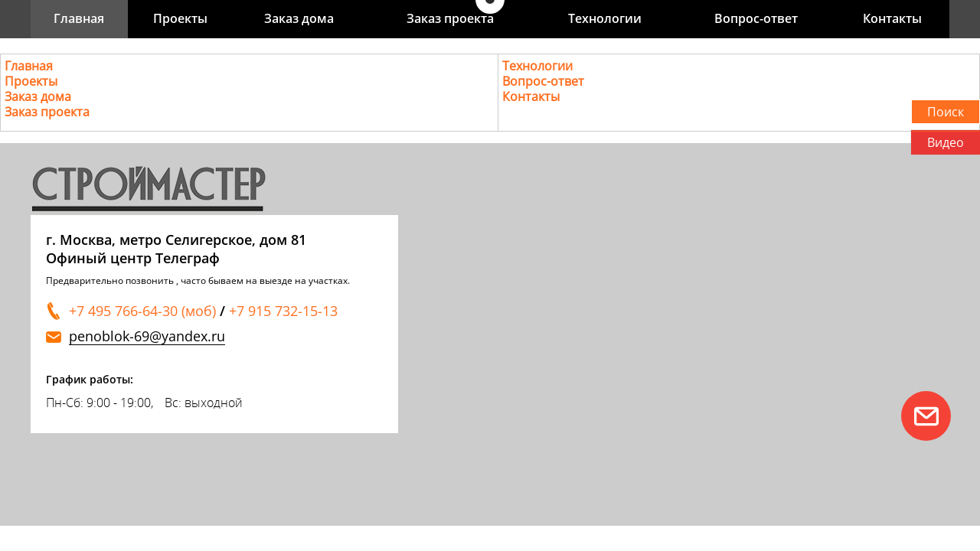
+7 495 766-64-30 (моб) (142, 311)
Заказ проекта (450, 18)
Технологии (605, 18)
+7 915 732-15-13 (283, 311)
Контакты (892, 18)
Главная (79, 18)
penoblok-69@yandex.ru (147, 336)
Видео (946, 142)
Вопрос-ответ (756, 18)
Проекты (180, 18)
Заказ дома (299, 18)
